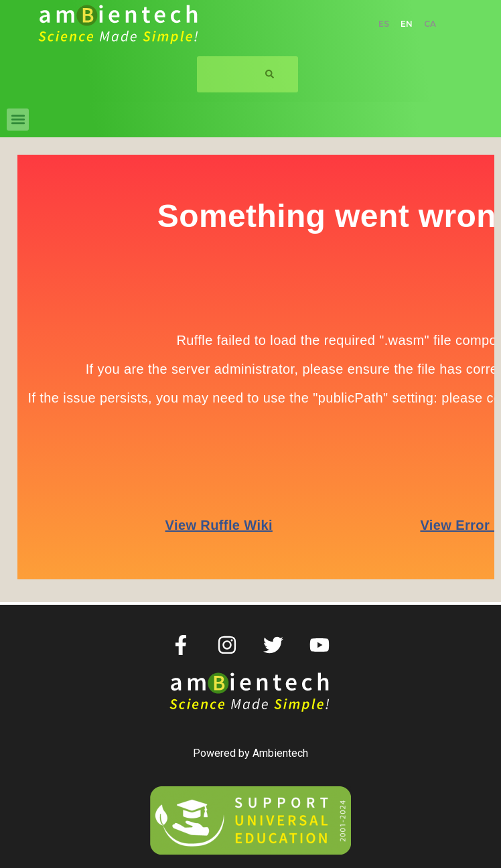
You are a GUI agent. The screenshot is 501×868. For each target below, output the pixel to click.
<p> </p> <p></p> (250, 362)
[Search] (270, 74)
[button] (18, 120)
